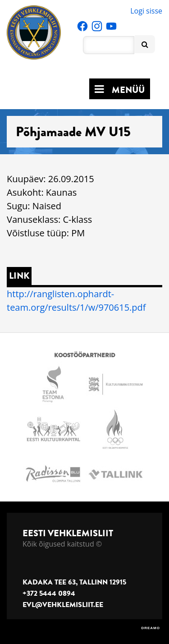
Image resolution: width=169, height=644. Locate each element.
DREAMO (151, 628)
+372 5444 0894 (49, 593)
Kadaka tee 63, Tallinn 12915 (74, 582)
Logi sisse (146, 11)
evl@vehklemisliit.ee (63, 605)
